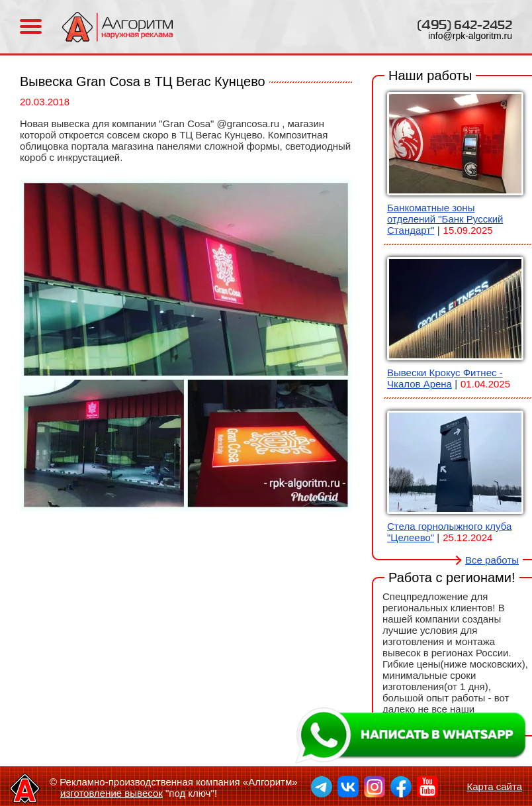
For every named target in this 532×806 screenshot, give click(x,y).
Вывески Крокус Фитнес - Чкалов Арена (445, 378)
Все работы (492, 560)
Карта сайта (494, 786)
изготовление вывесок (111, 793)
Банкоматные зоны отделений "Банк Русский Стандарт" (445, 219)
